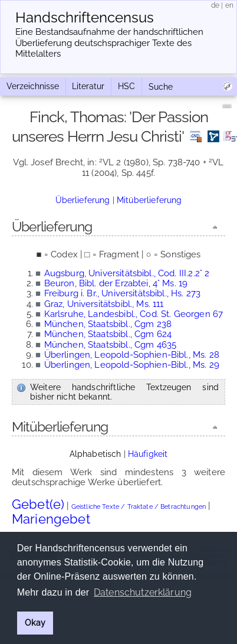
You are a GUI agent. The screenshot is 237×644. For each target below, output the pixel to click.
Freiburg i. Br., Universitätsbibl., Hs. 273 (122, 293)
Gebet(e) (38, 504)
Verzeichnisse (33, 86)
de (215, 5)
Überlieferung (83, 200)
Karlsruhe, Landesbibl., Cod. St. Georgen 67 (134, 314)
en (229, 5)
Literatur (88, 86)
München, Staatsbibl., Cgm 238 (108, 324)
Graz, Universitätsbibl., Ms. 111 (104, 304)
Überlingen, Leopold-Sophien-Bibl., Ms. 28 (132, 355)
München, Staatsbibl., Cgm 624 (108, 334)
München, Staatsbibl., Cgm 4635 (111, 345)
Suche (161, 87)
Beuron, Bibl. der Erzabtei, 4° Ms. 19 (116, 283)
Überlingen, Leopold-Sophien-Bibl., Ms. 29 (132, 365)
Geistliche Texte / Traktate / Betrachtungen (139, 507)
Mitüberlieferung (149, 200)
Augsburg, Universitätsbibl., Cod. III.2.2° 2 (127, 273)
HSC (126, 86)
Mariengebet (51, 519)
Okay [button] (35, 622)
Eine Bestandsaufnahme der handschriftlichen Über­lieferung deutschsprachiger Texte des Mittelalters (109, 43)
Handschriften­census (85, 18)
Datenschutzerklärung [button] (143, 592)
